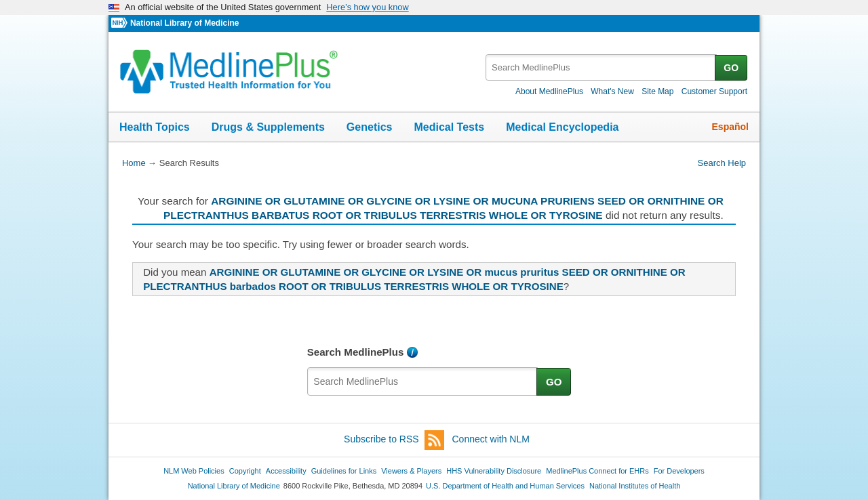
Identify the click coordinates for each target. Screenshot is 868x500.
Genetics (370, 127)
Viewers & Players (411, 471)
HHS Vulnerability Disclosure (494, 471)
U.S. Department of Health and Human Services (505, 486)
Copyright (245, 471)
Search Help (722, 163)
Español (730, 127)
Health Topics (155, 127)
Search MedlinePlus (356, 352)
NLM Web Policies (194, 471)
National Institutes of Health (635, 486)
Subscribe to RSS (394, 440)
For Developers (679, 471)
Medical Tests (449, 127)
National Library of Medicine (184, 23)
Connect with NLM (491, 439)
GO (731, 68)
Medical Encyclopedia (562, 127)
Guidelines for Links (344, 471)
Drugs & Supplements (268, 127)
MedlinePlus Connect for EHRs (597, 471)
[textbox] (601, 67)
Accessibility (286, 471)
